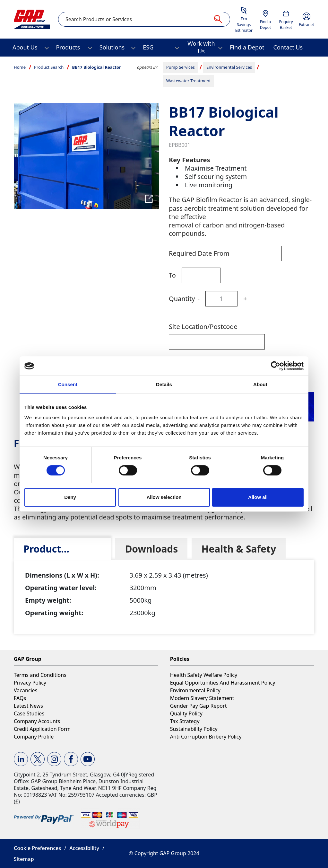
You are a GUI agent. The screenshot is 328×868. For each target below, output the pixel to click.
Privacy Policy (30, 683)
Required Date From (199, 253)
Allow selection (164, 497)
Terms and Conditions (40, 675)
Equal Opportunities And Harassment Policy (223, 683)
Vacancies (26, 690)
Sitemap (24, 859)
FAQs (20, 698)
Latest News (28, 706)
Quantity (182, 299)
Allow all (258, 497)
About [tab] (260, 384)
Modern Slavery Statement (202, 698)
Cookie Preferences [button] (37, 848)
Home (20, 67)
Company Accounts (37, 721)
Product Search (49, 67)
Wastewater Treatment (189, 81)
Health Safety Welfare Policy (204, 675)
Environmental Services (229, 67)
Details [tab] (164, 384)
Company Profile (34, 737)
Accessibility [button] (84, 848)
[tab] (62, 549)
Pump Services (181, 67)
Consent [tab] (68, 384)
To (172, 275)
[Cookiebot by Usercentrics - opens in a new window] (276, 366)
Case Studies (29, 713)
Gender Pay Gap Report (199, 706)
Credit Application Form (42, 729)
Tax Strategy (185, 721)
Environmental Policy (195, 690)
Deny (70, 497)
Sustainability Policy (194, 729)
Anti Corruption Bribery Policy (206, 737)
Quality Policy (186, 713)
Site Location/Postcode (203, 327)
